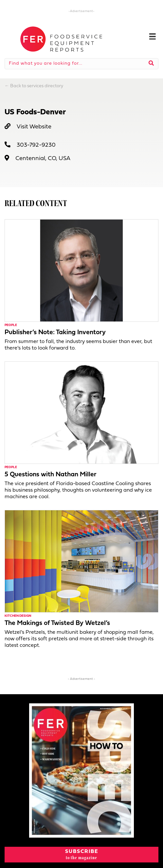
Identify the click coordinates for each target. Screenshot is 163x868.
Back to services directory (37, 86)
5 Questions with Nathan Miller (51, 475)
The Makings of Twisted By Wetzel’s (57, 623)
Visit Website (34, 127)
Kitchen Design (18, 616)
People (11, 325)
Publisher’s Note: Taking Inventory (55, 333)
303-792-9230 (36, 145)
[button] (81, 855)
